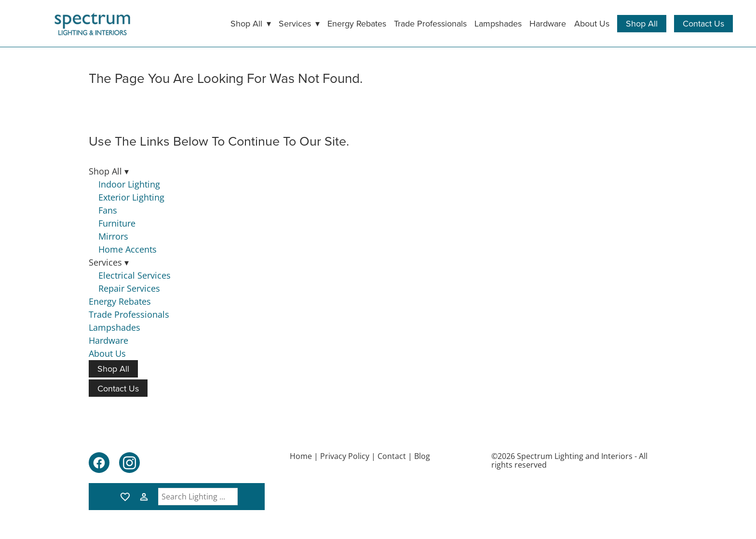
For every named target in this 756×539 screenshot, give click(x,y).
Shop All (642, 23)
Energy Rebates (357, 23)
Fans (108, 210)
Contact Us (703, 23)
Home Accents (128, 249)
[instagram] (129, 463)
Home (301, 456)
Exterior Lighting (131, 197)
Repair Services (129, 288)
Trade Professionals (430, 23)
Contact (392, 456)
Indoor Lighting (129, 184)
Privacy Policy (345, 456)
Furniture (117, 223)
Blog (422, 456)
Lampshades (498, 23)
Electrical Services (135, 275)
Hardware (548, 23)
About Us (592, 23)
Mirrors (113, 236)
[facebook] (99, 463)
